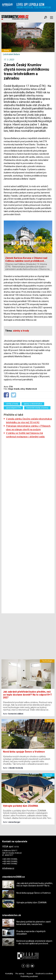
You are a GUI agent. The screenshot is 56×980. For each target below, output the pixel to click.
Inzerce (30, 974)
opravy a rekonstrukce (33, 404)
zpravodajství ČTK (13, 408)
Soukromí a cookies (44, 974)
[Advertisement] (28, 526)
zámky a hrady (12, 404)
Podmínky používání (29, 976)
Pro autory (20, 974)
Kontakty (9, 974)
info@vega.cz (8, 868)
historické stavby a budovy (37, 408)
